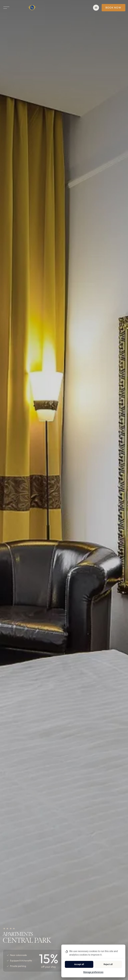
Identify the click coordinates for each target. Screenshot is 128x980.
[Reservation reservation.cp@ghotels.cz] (96, 8)
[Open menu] (6, 8)
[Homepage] (32, 8)
